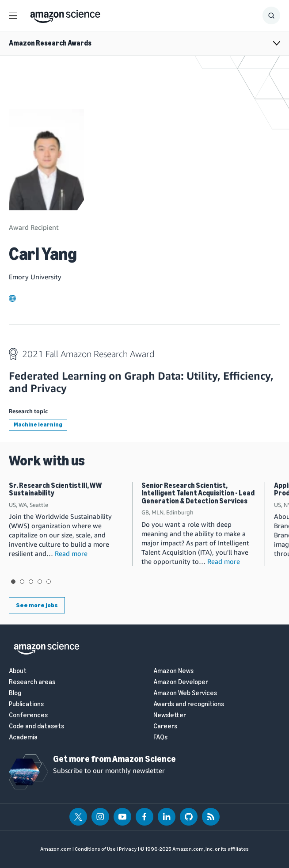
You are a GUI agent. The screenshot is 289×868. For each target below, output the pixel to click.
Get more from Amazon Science (114, 759)
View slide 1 (13, 582)
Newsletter (170, 715)
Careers (165, 726)
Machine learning (38, 424)
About (18, 671)
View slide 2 (22, 582)
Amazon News (173, 671)
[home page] (65, 14)
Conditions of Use (95, 849)
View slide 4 (40, 582)
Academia (23, 737)
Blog (15, 693)
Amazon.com (56, 849)
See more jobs (37, 605)
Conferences (28, 715)
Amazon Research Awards (50, 43)
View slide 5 (49, 582)
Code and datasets (36, 726)
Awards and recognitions (189, 704)
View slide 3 (31, 582)
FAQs (160, 737)
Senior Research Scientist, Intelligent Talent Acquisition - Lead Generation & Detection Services (198, 493)
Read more (71, 553)
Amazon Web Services (185, 693)
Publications (26, 704)
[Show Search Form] (271, 15)
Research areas (32, 682)
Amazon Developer (181, 682)
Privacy (128, 849)
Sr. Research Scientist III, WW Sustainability (55, 489)
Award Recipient (34, 227)
